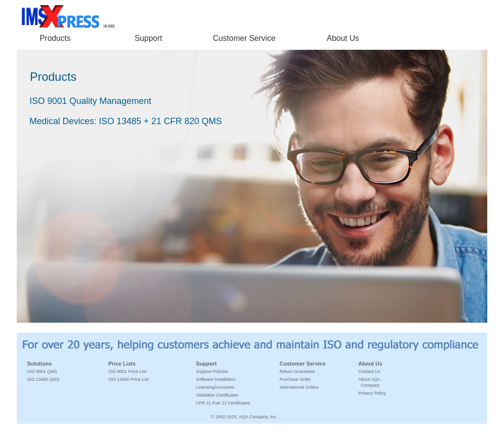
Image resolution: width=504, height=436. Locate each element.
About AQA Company (369, 382)
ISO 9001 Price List (127, 371)
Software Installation (216, 379)
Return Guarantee (297, 371)
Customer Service (244, 38)
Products (55, 38)
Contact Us (369, 371)
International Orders (299, 387)
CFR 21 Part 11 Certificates (223, 403)
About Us (343, 38)
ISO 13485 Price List (129, 379)
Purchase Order (295, 379)
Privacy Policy (372, 393)
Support (149, 38)
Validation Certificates (217, 395)
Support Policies (212, 371)
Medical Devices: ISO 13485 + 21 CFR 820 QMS (126, 121)
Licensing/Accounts (215, 387)
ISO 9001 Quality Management (90, 101)
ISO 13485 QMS (43, 379)
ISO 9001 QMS (42, 371)
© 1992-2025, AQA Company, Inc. (244, 417)
